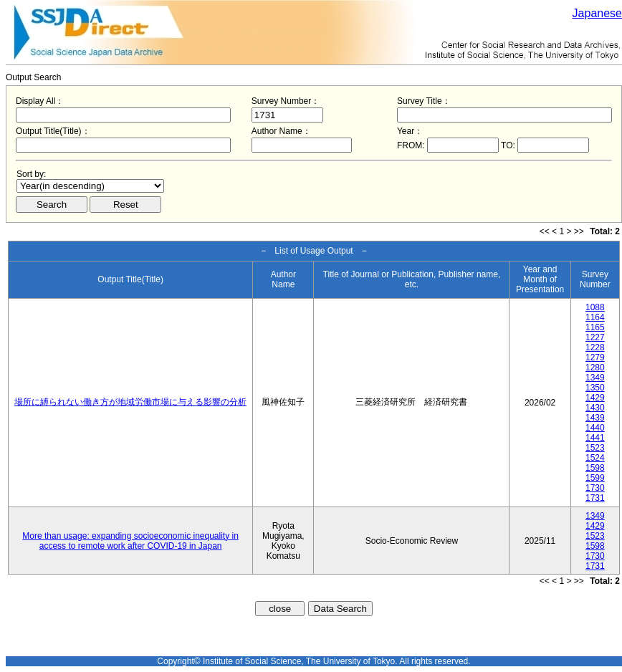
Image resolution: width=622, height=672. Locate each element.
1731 (595, 498)
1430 (595, 408)
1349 (595, 378)
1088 (595, 307)
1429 (595, 398)
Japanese (597, 13)
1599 (595, 478)
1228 (595, 347)
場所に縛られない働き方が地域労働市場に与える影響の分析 (130, 402)
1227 (595, 337)
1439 (595, 418)
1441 (595, 438)
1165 (595, 327)
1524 (595, 458)
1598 (595, 468)
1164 (595, 317)
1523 (595, 448)
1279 (595, 357)
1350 (595, 388)
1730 (595, 488)
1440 (595, 428)
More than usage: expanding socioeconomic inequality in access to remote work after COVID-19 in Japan (130, 541)
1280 (595, 368)
